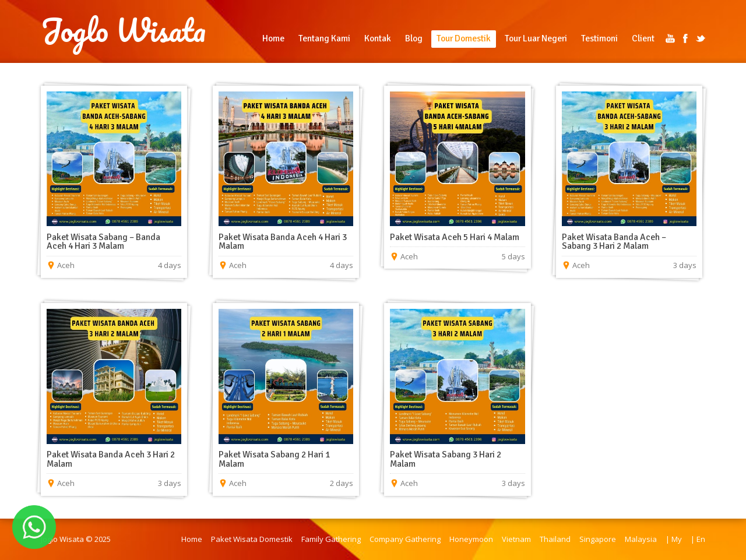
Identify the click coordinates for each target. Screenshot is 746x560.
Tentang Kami (324, 38)
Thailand (555, 539)
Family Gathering (331, 539)
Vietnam (516, 539)
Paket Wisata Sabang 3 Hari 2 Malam (446, 459)
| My (674, 539)
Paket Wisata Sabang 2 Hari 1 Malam (274, 459)
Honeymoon (471, 539)
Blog (414, 38)
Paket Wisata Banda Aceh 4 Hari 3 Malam (283, 242)
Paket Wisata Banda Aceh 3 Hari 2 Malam (111, 459)
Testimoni (599, 38)
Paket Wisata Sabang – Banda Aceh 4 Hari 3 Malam (103, 242)
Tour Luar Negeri (536, 38)
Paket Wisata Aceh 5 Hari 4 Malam (455, 237)
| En (698, 539)
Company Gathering (405, 539)
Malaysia (641, 539)
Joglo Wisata (123, 30)
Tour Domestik (464, 38)
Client (643, 38)
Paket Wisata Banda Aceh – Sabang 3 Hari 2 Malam (614, 242)
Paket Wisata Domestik (252, 539)
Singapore (598, 539)
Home (273, 38)
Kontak (378, 38)
